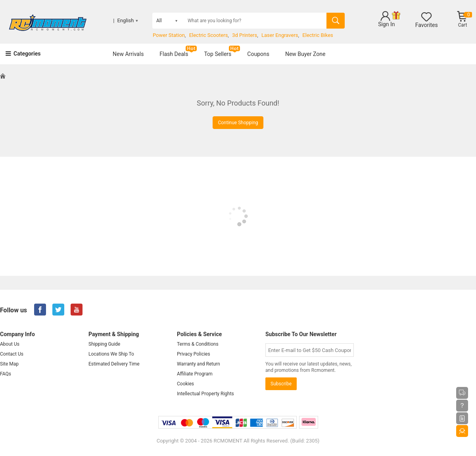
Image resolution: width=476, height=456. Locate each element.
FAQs (6, 374)
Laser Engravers (280, 35)
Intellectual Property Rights (205, 394)
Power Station (169, 35)
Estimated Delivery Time (114, 364)
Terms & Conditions (198, 344)
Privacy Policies (194, 354)
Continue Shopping (238, 123)
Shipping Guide (104, 344)
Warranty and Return (199, 364)
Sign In (386, 24)
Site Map (9, 364)
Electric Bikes (318, 35)
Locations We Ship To (111, 354)
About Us (10, 344)
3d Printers (245, 35)
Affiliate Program (195, 374)
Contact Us (12, 354)
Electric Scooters (209, 35)
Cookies (185, 384)
